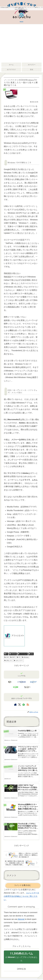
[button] (27, 687)
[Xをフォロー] (19, 705)
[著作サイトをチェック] (15, 705)
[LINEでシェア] (16, 687)
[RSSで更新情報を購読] (28, 705)
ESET (13, 657)
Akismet (21, 919)
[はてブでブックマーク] (33, 682)
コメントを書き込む (23, 885)
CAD (7, 657)
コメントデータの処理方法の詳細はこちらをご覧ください (21, 896)
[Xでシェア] (10, 682)
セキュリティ (19, 661)
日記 (31, 654)
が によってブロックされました (21, 957)
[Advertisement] (21, 43)
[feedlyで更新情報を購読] (24, 705)
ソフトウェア (23, 654)
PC (6, 654)
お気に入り (8, 661)
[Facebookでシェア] (22, 682)
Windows (13, 654)
